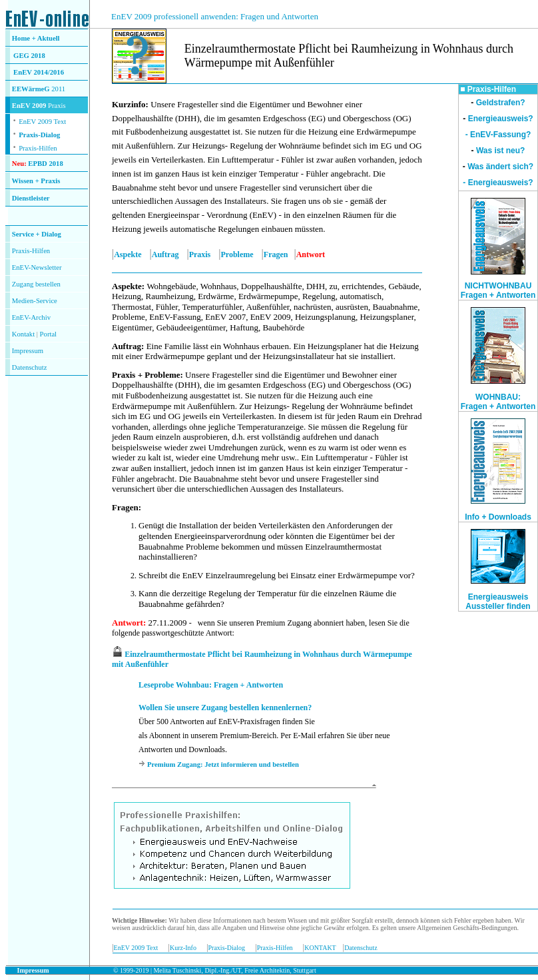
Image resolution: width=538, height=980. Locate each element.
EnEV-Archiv (31, 317)
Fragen (276, 254)
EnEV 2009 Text (136, 948)
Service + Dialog (37, 234)
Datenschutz (361, 948)
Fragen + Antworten (498, 406)
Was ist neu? (501, 151)
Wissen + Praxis (36, 181)
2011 (58, 89)
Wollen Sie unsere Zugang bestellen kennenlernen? (225, 708)
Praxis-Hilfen (38, 148)
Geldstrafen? (501, 103)
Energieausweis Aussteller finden (498, 602)
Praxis (200, 254)
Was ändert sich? (500, 167)
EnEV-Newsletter (37, 267)
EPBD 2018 (45, 164)
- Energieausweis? (498, 183)
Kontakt (23, 334)
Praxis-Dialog (39, 135)
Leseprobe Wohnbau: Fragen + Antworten (211, 685)
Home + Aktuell (36, 38)
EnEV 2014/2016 (39, 72)
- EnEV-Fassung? (498, 135)
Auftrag (165, 254)
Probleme (237, 254)
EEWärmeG (31, 89)
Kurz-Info (183, 948)
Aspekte (128, 254)
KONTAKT (320, 948)
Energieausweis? (501, 119)
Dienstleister (31, 198)
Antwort (128, 623)
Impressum (28, 351)
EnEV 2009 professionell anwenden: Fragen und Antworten (215, 16)
